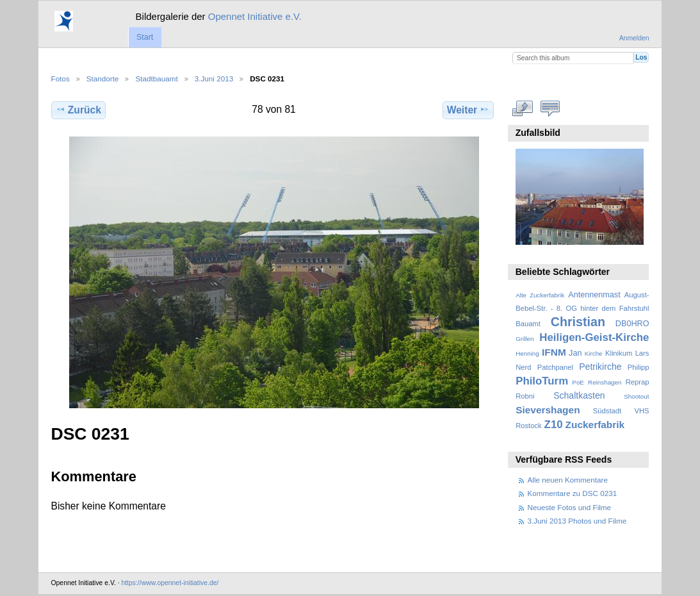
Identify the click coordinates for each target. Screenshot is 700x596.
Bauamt (528, 324)
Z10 (554, 425)
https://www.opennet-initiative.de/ (170, 583)
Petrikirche (600, 367)
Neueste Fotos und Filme (570, 507)
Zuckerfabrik (595, 425)
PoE (578, 382)
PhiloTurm (542, 381)
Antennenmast (594, 295)
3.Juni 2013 (214, 79)
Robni (525, 396)
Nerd (523, 367)
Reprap (638, 382)
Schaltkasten (579, 395)
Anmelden (634, 38)
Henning (527, 353)
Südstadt (607, 411)
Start (145, 37)
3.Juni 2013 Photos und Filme (577, 521)
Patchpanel (555, 367)
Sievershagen (548, 410)
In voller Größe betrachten (522, 108)
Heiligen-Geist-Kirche (594, 337)
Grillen (525, 339)
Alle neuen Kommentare (568, 480)
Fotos (61, 79)
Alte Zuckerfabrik (540, 295)
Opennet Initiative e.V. (255, 16)
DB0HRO (632, 324)
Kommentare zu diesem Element (550, 108)
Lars (642, 353)
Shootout (636, 396)
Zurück (78, 110)
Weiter (468, 110)
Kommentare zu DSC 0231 (573, 493)
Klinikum (619, 353)
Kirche (594, 353)
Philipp (639, 367)
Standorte (103, 79)
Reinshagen (605, 382)
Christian (578, 322)
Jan (575, 353)
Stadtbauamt (156, 79)
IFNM (554, 352)
